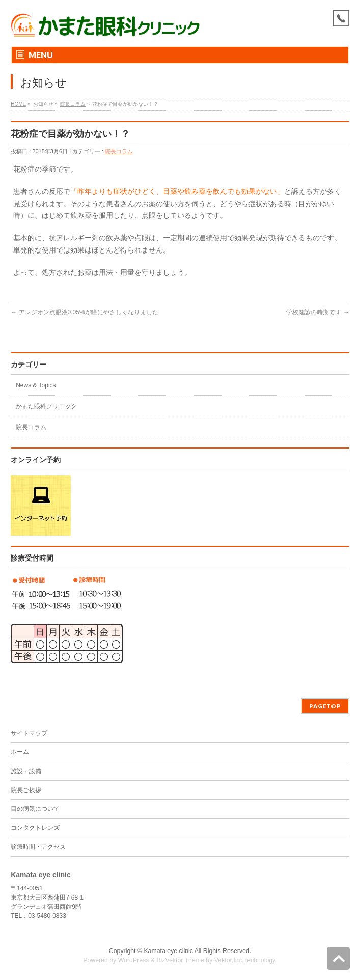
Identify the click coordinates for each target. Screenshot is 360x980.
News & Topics (36, 385)
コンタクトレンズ (35, 828)
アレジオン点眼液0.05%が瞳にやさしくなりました (84, 312)
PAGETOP (325, 706)
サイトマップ (29, 733)
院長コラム (73, 104)
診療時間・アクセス (38, 847)
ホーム (20, 752)
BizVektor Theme (180, 960)
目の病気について (35, 809)
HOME (18, 104)
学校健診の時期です (317, 312)
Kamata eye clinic (168, 951)
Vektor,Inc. (229, 960)
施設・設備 (26, 771)
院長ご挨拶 (26, 790)
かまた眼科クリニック (46, 406)
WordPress (134, 960)
